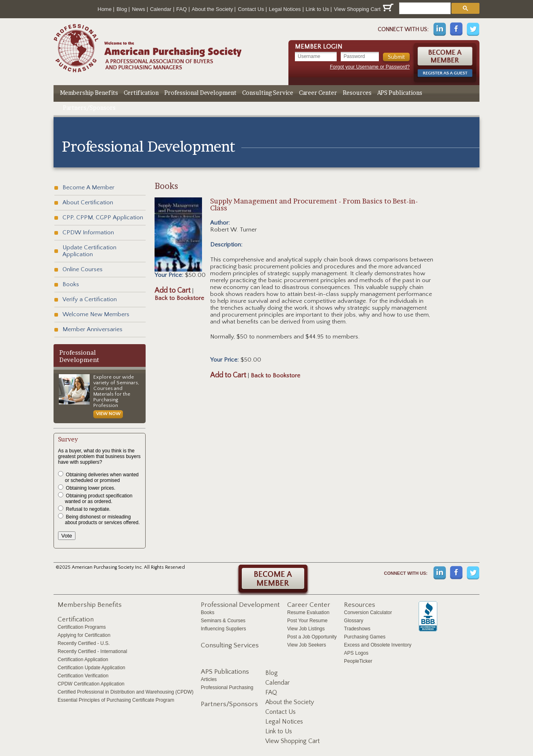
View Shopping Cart (364, 8)
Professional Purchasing (227, 687)
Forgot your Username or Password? (370, 67)
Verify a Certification (90, 299)
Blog (122, 9)
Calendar (161, 9)
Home (105, 9)
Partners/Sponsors (89, 108)
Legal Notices (285, 9)
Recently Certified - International (92, 651)
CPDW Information (88, 232)
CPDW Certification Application (91, 684)
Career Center (318, 93)
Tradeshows (357, 629)
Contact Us (251, 9)
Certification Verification (83, 676)
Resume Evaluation (308, 613)
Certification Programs (82, 627)
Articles (209, 679)
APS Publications (400, 93)
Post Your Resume (307, 621)
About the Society (213, 9)
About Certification (88, 202)
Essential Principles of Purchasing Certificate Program (116, 700)
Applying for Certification (84, 635)
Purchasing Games (365, 637)
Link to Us (318, 9)
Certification (141, 93)
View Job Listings (306, 629)
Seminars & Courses (223, 621)
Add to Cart (173, 291)
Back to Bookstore (179, 298)
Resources (357, 93)
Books (71, 284)
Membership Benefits (89, 93)
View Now (108, 414)
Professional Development (200, 93)
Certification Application (83, 660)
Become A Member (88, 187)
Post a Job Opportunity (312, 637)
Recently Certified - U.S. (84, 643)
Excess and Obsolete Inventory (378, 645)
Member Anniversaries (92, 329)
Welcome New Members (96, 314)
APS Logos (356, 653)
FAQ (182, 9)
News (139, 9)
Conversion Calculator (368, 613)
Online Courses (83, 269)
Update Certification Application (89, 251)
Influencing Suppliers (223, 629)
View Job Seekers (307, 645)
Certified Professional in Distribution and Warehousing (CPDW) (126, 692)
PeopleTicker (358, 661)
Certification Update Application (91, 668)
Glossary (354, 621)
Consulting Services (230, 645)
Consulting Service (268, 93)
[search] (424, 9)
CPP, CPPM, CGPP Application (103, 217)
